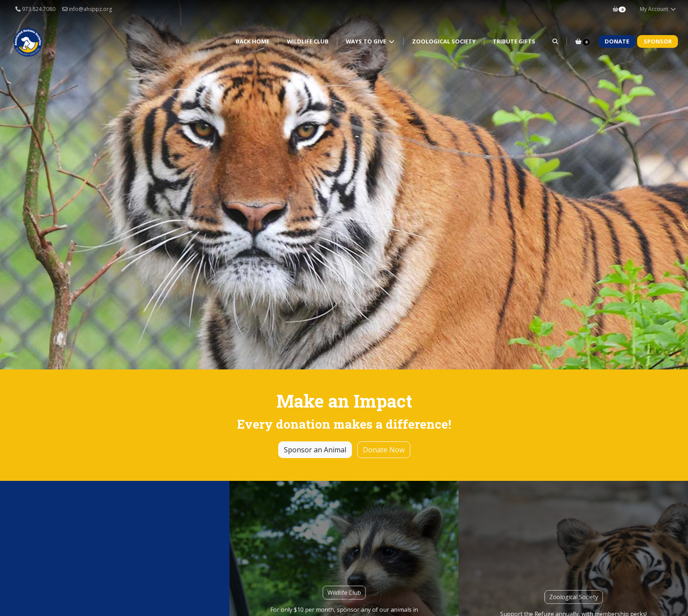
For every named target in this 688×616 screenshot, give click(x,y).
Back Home (253, 41)
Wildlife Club (308, 41)
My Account (658, 9)
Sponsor (658, 41)
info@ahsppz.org (87, 9)
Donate (617, 41)
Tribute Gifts (514, 41)
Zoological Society (444, 41)
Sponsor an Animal (315, 450)
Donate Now (384, 450)
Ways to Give (367, 41)
